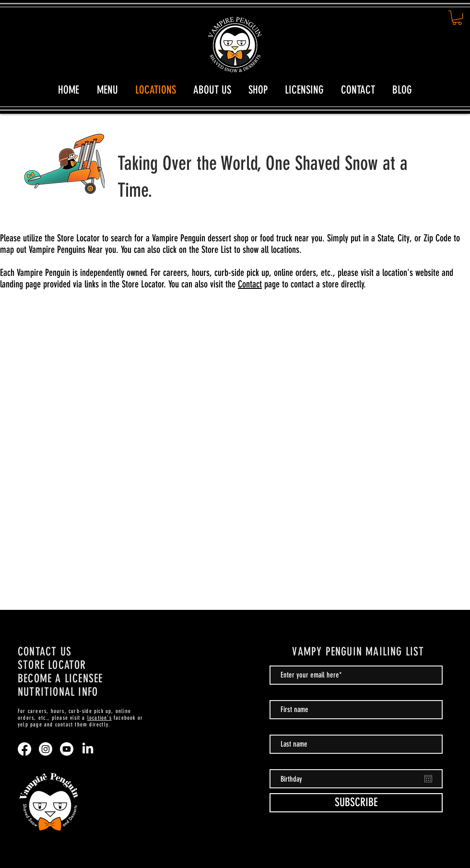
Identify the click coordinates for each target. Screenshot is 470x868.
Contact (250, 284)
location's (100, 718)
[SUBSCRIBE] (356, 803)
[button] (457, 18)
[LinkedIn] (88, 749)
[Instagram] (46, 749)
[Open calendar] (428, 779)
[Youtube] (67, 749)
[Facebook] (24, 749)
